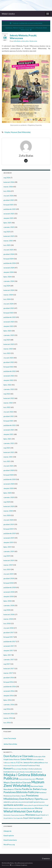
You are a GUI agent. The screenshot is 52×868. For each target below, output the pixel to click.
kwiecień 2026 (9, 182)
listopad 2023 (9, 313)
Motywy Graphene (21, 865)
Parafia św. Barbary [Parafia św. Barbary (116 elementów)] (31, 789)
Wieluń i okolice (8, 14)
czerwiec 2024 (9, 281)
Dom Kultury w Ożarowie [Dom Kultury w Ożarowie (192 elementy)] (18, 756)
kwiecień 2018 (9, 614)
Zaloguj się (7, 831)
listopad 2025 (9, 205)
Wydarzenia (33, 41)
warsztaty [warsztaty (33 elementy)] (17, 808)
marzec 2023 (8, 349)
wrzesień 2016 (9, 691)
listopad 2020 (9, 475)
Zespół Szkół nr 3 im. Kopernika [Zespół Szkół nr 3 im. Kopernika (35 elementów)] (13, 818)
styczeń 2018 (8, 628)
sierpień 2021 (9, 434)
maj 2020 (7, 502)
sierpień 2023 (9, 326)
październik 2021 (10, 425)
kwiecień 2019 (9, 560)
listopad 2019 (9, 529)
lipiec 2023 (7, 331)
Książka (7, 132)
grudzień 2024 (9, 254)
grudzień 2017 (9, 632)
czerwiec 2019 (9, 551)
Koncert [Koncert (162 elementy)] (8, 768)
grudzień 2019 (9, 524)
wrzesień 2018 (9, 592)
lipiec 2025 (7, 223)
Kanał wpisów (9, 835)
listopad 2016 (9, 682)
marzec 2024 (8, 295)
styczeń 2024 (8, 304)
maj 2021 (7, 448)
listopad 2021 (9, 421)
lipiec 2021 (7, 439)
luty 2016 (7, 723)
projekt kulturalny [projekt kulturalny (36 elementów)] (16, 802)
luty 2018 (7, 623)
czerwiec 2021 (9, 443)
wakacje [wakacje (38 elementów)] (11, 808)
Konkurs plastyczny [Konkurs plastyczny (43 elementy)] (35, 769)
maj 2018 (7, 610)
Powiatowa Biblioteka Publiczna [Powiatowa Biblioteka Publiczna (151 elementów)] (21, 792)
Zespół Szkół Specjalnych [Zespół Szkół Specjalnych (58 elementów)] (33, 818)
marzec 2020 (8, 511)
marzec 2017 (8, 673)
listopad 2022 (9, 367)
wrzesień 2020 (9, 484)
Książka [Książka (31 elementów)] (17, 772)
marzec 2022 (8, 403)
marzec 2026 (8, 187)
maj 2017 (7, 664)
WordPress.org (9, 844)
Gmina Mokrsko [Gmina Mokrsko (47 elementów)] (14, 759)
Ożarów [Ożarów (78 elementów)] (18, 789)
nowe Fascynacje (10, 738)
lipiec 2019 (7, 547)
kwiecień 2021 (9, 452)
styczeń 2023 (8, 358)
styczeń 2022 (8, 412)
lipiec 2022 (7, 385)
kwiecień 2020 (9, 506)
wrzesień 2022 (9, 376)
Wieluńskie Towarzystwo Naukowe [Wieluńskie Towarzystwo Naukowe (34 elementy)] (14, 815)
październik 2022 (10, 371)
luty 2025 (7, 245)
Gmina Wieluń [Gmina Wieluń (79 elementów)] (26, 759)
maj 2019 (7, 556)
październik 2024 (10, 263)
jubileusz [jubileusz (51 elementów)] (41, 762)
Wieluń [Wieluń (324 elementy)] (8, 811)
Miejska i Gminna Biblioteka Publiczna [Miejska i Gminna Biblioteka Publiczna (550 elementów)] (25, 776)
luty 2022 (7, 407)
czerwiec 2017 (9, 659)
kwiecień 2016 (9, 714)
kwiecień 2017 (9, 668)
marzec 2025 (8, 241)
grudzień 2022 (9, 362)
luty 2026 (7, 191)
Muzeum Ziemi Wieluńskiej (21, 132)
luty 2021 (7, 461)
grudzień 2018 (9, 578)
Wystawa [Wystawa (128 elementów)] (30, 815)
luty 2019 (7, 569)
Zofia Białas (17, 41)
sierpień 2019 (9, 542)
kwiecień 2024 (9, 290)
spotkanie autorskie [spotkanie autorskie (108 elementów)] (13, 805)
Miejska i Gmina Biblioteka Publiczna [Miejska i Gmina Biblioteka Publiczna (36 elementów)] (31, 772)
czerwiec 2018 (9, 605)
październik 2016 (10, 686)
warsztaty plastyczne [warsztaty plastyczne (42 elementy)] (28, 808)
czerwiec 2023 (9, 335)
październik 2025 (10, 209)
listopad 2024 (9, 259)
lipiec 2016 (7, 700)
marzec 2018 (8, 619)
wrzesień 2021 (9, 430)
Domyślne (26, 41)
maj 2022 (7, 394)
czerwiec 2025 (9, 227)
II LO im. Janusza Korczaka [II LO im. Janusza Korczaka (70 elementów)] (27, 762)
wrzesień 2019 (9, 538)
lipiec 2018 (7, 601)
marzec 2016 (8, 718)
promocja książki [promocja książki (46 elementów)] (27, 802)
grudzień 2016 (9, 677)
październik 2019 (10, 533)
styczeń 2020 (8, 520)
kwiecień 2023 (9, 344)
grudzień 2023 (9, 308)
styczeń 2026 (8, 196)
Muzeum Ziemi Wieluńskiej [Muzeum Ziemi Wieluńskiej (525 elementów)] (24, 784)
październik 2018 (10, 587)
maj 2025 (7, 232)
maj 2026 (7, 178)
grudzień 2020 (9, 470)
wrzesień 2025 (9, 214)
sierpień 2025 (9, 218)
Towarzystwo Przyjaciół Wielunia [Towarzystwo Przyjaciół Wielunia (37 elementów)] (34, 805)
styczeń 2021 (8, 466)
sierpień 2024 (9, 272)
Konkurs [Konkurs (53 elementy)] (25, 769)
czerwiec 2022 (9, 389)
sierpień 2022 (9, 380)
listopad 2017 (9, 637)
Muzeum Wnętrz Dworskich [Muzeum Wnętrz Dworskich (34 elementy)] (27, 779)
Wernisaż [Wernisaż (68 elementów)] (39, 808)
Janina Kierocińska (10, 744)
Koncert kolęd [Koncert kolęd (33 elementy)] (17, 769)
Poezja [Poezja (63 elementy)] (44, 789)
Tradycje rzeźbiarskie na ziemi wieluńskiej (27, 23)
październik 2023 (10, 317)
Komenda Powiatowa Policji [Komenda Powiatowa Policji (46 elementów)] (30, 765)
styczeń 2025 (8, 250)
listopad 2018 (9, 583)
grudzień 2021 (9, 416)
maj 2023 (7, 340)
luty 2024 (7, 299)
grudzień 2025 (9, 200)
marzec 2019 (8, 565)
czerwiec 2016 (9, 705)
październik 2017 (10, 641)
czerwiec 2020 (9, 497)
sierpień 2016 (9, 696)
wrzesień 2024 (9, 268)
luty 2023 (7, 353)
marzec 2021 (8, 457)
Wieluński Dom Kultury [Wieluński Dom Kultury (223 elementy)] (28, 811)
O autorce (46, 858)
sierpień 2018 (9, 596)
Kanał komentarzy (10, 840)
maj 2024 (7, 286)
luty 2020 (7, 515)
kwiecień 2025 (9, 236)
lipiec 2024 (7, 277)
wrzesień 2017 (9, 646)
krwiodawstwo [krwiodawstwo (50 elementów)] (9, 772)
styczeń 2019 (8, 574)
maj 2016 (7, 709)
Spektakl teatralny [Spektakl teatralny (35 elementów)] (39, 802)
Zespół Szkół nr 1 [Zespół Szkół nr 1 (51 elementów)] (42, 815)
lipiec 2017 (7, 655)
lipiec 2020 (7, 493)
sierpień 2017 (9, 650)
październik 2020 (10, 479)
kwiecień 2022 (9, 398)
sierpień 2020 (9, 488)
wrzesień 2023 (9, 322)
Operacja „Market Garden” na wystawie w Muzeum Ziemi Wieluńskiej (26, 29)
